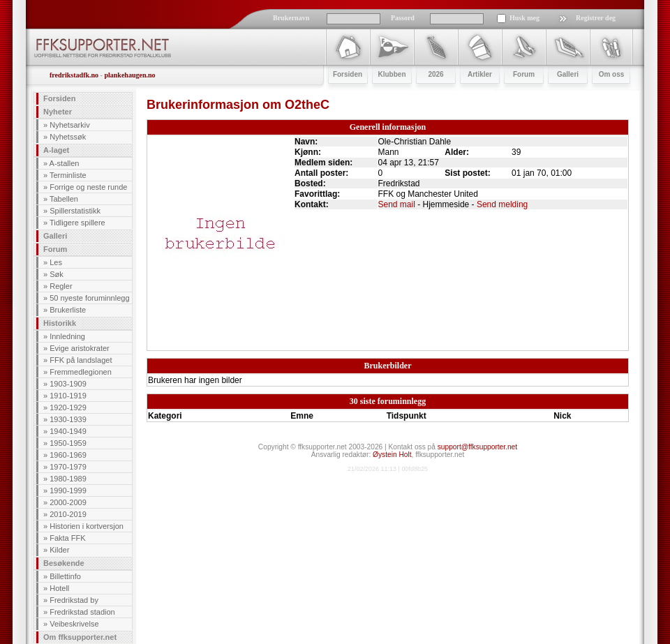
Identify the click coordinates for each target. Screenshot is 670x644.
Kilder (59, 550)
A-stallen (65, 163)
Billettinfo (65, 576)
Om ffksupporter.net (80, 637)
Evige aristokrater (80, 348)
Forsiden (59, 98)
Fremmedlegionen (81, 372)
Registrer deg (596, 18)
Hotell (59, 588)
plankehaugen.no (129, 75)
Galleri (55, 236)
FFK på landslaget (81, 360)
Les (56, 262)
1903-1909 (68, 384)
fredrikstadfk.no (74, 75)
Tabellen (64, 199)
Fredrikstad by (74, 600)
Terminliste (68, 175)
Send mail (397, 204)
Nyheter (58, 112)
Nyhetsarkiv (69, 125)
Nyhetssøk (68, 137)
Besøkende (64, 563)
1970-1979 (68, 467)
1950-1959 (68, 443)
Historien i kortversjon (87, 526)
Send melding (502, 204)
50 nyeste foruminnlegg (89, 298)
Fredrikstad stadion (82, 612)
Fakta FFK (67, 538)
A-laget (56, 150)
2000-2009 (68, 502)
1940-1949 (68, 431)
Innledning (67, 336)
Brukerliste (68, 310)
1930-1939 (68, 419)
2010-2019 (68, 514)
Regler (61, 286)
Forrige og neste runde (88, 187)
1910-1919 (68, 396)
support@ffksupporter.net (477, 447)
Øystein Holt (392, 455)
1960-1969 (68, 455)
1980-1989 (68, 479)
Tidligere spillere (77, 223)
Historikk (60, 323)
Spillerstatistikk (75, 211)
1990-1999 (68, 491)
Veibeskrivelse (74, 624)
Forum (55, 249)
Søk (57, 274)
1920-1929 (68, 407)
